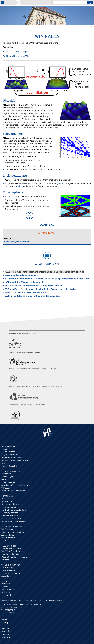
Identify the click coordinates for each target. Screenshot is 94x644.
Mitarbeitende (8, 474)
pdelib (18, 186)
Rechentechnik (8, 595)
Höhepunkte (7, 501)
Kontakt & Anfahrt (9, 466)
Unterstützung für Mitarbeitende (15, 460)
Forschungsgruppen (10, 507)
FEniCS (62, 183)
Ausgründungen (8, 535)
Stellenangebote (8, 570)
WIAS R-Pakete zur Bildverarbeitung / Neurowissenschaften (33, 286)
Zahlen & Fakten (8, 452)
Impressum (6, 634)
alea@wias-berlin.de (21, 241)
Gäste (4, 479)
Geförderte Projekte (10, 516)
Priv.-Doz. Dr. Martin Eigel (15, 51)
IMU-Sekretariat (8, 589)
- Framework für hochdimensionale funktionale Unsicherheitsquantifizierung (44, 272)
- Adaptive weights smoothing (21, 275)
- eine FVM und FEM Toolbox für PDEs (26, 293)
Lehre (4, 541)
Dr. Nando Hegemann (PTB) (16, 56)
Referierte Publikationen (12, 548)
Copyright (6, 637)
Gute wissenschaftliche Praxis (14, 521)
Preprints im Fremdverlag (12, 554)
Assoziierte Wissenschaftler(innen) (16, 485)
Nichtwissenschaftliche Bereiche (15, 491)
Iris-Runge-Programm (11, 573)
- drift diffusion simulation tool (24, 282)
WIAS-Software (8, 529)
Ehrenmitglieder (8, 482)
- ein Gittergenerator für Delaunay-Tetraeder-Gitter (33, 296)
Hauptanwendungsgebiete (13, 504)
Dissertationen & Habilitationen (15, 557)
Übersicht (6, 498)
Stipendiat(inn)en (9, 477)
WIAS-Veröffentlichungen (12, 551)
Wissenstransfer (8, 538)
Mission (5, 449)
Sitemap (5, 623)
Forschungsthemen (10, 513)
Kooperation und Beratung (13, 532)
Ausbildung (6, 576)
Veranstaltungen (9, 567)
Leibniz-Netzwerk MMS (11, 518)
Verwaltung (6, 587)
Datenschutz (7, 628)
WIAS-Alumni (7, 488)
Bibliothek (6, 560)
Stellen (4, 620)
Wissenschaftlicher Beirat (12, 457)
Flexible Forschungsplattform (14, 510)
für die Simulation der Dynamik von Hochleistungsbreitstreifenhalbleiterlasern (47, 279)
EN (91, 27)
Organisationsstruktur (11, 455)
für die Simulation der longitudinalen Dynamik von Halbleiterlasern (42, 289)
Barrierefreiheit (8, 631)
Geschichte (6, 463)
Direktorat (6, 584)
